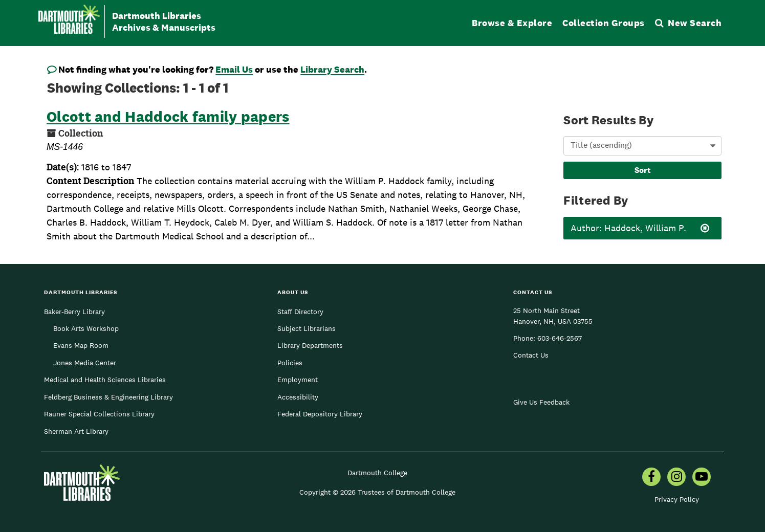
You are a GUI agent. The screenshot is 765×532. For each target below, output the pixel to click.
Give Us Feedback (541, 402)
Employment (298, 380)
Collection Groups (604, 23)
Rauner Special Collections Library (99, 414)
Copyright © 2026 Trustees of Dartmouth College (377, 492)
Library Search (332, 69)
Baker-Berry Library (74, 312)
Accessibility (298, 397)
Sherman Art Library (76, 431)
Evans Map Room (81, 345)
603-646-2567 (560, 338)
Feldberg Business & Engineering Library (108, 397)
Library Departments (310, 345)
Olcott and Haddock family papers (168, 116)
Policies (290, 363)
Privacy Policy (677, 499)
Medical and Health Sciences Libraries (105, 380)
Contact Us (531, 355)
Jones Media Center (85, 363)
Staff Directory (300, 312)
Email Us (234, 69)
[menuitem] (651, 478)
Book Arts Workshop (86, 328)
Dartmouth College (377, 473)
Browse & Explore (512, 23)
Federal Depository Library (320, 414)
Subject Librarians (307, 328)
